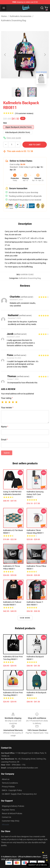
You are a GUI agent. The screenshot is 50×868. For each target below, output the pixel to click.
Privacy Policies (8, 787)
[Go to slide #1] (18, 92)
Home (4, 16)
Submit (7, 453)
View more (25, 618)
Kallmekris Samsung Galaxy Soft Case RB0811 (35, 494)
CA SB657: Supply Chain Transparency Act (19, 794)
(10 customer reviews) (24, 113)
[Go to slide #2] (32, 92)
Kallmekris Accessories (21, 16)
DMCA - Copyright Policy (12, 790)
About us (6, 779)
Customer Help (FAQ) (11, 821)
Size (5, 123)
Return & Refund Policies (12, 813)
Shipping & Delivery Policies (13, 806)
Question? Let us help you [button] (38, 865)
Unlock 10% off (45, 857)
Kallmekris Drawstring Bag (14, 20)
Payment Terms (8, 810)
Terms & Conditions (10, 783)
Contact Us (6, 817)
